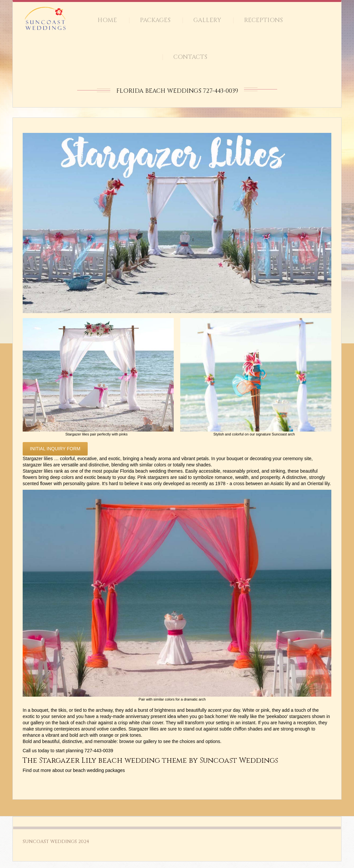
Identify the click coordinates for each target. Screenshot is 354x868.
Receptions (263, 20)
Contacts (190, 57)
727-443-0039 (99, 751)
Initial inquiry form (55, 449)
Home (107, 20)
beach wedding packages (99, 770)
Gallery (207, 20)
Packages (155, 20)
